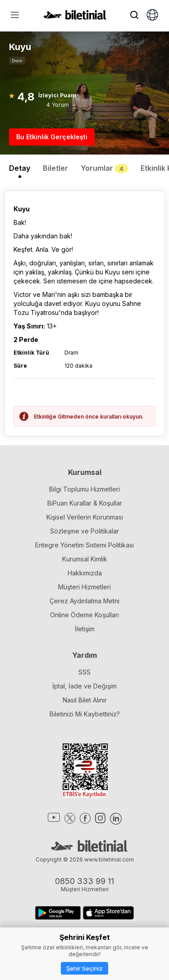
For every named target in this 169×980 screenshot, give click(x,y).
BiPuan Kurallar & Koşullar (85, 503)
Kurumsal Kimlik (85, 559)
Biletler (55, 168)
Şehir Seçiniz (84, 968)
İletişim (85, 629)
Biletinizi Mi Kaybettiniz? (85, 714)
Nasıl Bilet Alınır (85, 700)
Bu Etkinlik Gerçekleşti (52, 137)
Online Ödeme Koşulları (84, 615)
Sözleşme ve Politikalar (84, 531)
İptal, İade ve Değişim (84, 686)
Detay (20, 168)
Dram (17, 61)
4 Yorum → (61, 105)
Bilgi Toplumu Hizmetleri (84, 489)
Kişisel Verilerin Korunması (85, 517)
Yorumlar (104, 168)
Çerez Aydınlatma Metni (84, 601)
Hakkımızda (85, 573)
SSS (84, 672)
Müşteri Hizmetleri (84, 587)
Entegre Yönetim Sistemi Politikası (84, 545)
